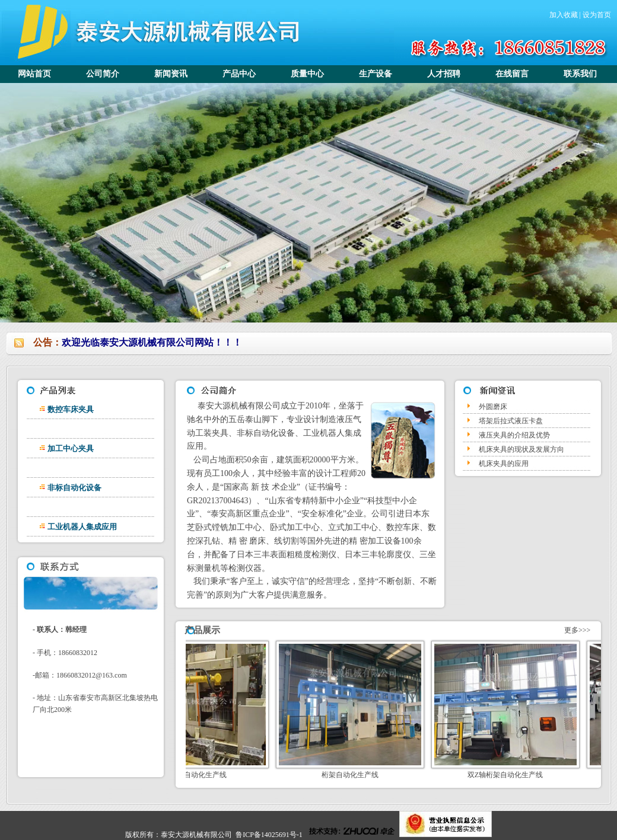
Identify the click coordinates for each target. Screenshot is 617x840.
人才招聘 (444, 74)
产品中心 (239, 74)
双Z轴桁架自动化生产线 (517, 775)
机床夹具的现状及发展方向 (521, 449)
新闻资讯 (171, 74)
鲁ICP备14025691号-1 (269, 835)
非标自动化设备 (74, 488)
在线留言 (512, 74)
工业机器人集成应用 (82, 527)
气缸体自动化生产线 (206, 775)
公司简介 (103, 74)
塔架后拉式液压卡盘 (511, 421)
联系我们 (580, 74)
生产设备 (376, 74)
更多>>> (576, 630)
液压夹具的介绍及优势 (514, 435)
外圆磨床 (493, 407)
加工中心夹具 (71, 448)
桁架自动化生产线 (362, 775)
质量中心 (307, 74)
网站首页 (34, 74)
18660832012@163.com (92, 675)
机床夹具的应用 (504, 464)
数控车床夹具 (71, 409)
